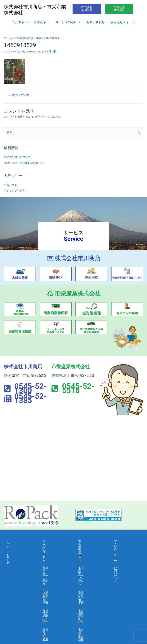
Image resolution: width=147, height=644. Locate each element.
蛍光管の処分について (17, 157)
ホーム (11, 541)
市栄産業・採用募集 (90, 602)
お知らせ (9, 185)
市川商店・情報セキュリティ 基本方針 (55, 617)
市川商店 (20, 22)
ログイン (39, 117)
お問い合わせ (96, 22)
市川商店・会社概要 (55, 583)
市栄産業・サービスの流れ (90, 551)
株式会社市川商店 (53, 541)
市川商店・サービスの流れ (55, 551)
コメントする (12, 51)
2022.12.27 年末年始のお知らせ (24, 163)
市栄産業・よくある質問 (90, 592)
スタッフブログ (13, 190)
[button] (20, 22)
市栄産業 (42, 22)
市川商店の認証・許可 (55, 573)
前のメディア (19, 95)
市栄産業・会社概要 (90, 583)
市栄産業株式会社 (89, 541)
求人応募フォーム (123, 22)
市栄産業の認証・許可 (90, 573)
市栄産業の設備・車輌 (90, 562)
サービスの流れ (68, 22)
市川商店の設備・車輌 (55, 562)
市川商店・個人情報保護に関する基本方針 (55, 604)
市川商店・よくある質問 (55, 592)
